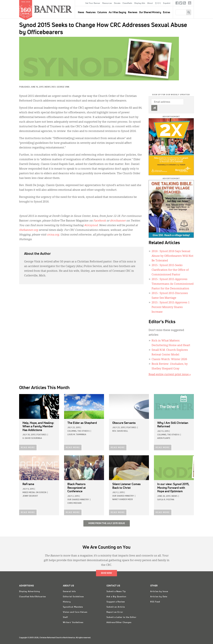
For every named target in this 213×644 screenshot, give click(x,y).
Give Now (106, 573)
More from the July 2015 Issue (107, 523)
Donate (117, 3)
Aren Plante (164, 438)
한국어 (158, 3)
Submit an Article (116, 607)
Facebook (177, 4)
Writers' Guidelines (73, 623)
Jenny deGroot (30, 496)
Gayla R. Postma (166, 500)
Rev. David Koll (120, 431)
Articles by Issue (159, 592)
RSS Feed (155, 602)
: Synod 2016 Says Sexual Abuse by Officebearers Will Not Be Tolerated (172, 256)
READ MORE (28, 448)
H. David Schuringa (32, 438)
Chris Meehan (74, 503)
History (67, 602)
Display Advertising (30, 592)
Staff (65, 617)
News (48, 87)
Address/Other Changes (119, 623)
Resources (107, 3)
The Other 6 (83, 431)
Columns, (72, 431)
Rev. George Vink (61, 87)
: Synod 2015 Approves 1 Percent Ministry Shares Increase (171, 307)
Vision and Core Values (75, 612)
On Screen (41, 493)
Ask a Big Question (116, 597)
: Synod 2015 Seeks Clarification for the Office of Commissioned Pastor (170, 270)
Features (91, 12)
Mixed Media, (29, 493)
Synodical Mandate (73, 607)
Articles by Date (159, 597)
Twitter (181, 4)
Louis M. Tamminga (77, 435)
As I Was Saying (117, 12)
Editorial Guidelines (73, 597)
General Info (69, 592)
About (150, 3)
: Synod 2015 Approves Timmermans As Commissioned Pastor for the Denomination (173, 284)
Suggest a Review (116, 602)
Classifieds (127, 3)
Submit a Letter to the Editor (121, 617)
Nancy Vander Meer (123, 500)
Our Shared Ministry (150, 12)
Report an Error (115, 612)
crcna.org (190, 3)
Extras (166, 12)
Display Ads (140, 3)
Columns (102, 12)
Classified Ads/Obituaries (33, 597)
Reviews (133, 12)
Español (167, 3)
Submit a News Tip (116, 592)
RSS (184, 4)
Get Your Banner (93, 3)
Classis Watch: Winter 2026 (169, 359)
